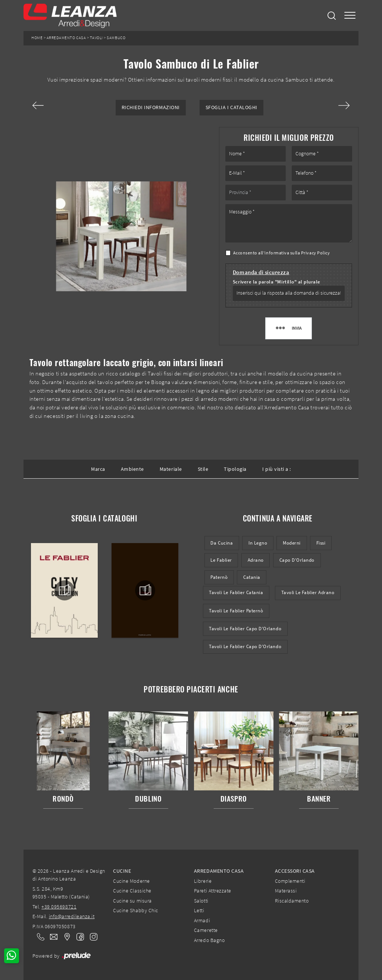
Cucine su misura (132, 901)
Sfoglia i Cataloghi (231, 107)
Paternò (219, 577)
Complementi (290, 881)
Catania (252, 577)
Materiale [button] (171, 469)
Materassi (286, 891)
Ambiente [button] (132, 469)
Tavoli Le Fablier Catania (236, 592)
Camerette (206, 930)
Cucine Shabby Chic (135, 910)
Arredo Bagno (209, 940)
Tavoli (96, 38)
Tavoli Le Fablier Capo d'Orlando (245, 629)
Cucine (122, 871)
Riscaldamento (292, 901)
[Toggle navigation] (350, 15)
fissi (321, 543)
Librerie (203, 881)
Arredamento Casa (66, 38)
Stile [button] (203, 469)
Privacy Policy (315, 253)
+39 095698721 (59, 907)
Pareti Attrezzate (213, 891)
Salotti (201, 901)
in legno (258, 543)
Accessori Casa (295, 871)
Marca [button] (98, 469)
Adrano (256, 560)
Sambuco (116, 38)
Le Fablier (221, 560)
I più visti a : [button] (277, 469)
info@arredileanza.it (72, 916)
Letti (199, 910)
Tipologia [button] (235, 469)
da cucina (222, 543)
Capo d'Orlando (297, 560)
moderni (292, 543)
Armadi (202, 920)
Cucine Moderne (131, 881)
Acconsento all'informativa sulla (282, 253)
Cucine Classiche (132, 891)
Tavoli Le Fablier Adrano (308, 592)
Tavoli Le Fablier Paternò (236, 611)
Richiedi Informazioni (151, 107)
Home (37, 38)
